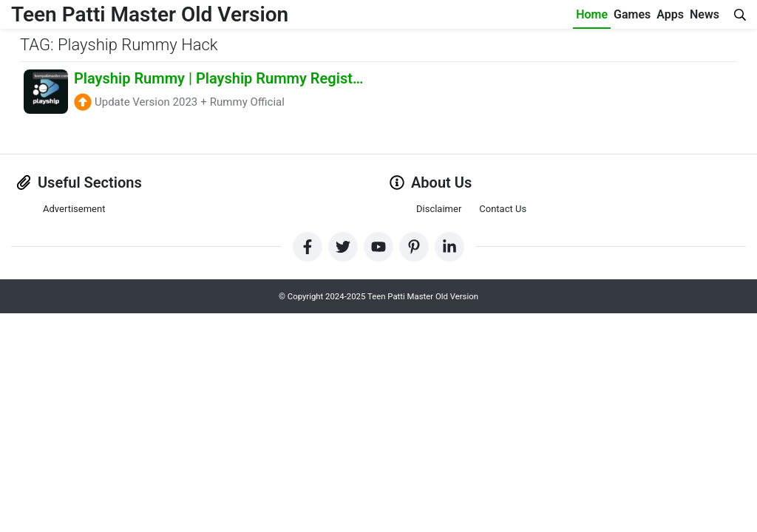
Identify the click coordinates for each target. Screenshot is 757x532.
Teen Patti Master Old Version (150, 14)
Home (592, 14)
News (705, 14)
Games (632, 14)
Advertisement (74, 209)
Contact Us (503, 209)
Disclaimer (439, 209)
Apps (670, 14)
